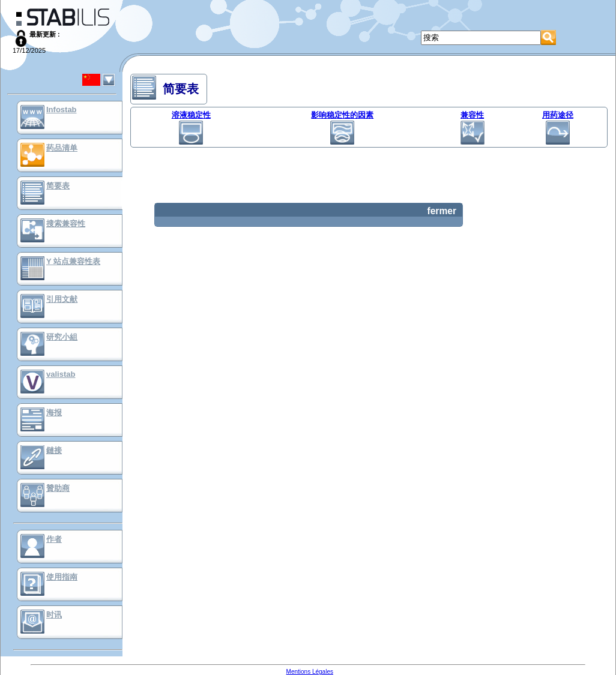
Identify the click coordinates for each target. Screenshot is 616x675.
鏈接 (54, 450)
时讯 (54, 615)
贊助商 (58, 488)
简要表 (58, 186)
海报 (54, 412)
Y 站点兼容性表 (73, 261)
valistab (61, 374)
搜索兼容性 (66, 223)
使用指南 (62, 577)
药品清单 (62, 148)
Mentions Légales (310, 672)
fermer (442, 211)
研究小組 (62, 337)
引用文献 (62, 299)
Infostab (62, 109)
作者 (54, 539)
